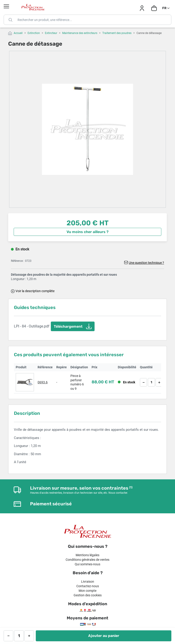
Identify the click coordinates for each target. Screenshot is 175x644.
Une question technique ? (146, 263)
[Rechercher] (87, 20)
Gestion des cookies (88, 595)
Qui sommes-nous (87, 564)
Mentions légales (87, 555)
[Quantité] (151, 382)
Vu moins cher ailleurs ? (87, 232)
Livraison (88, 582)
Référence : (18, 261)
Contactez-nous (88, 586)
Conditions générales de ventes (87, 560)
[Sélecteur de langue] (166, 8)
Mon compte (87, 591)
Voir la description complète (35, 291)
